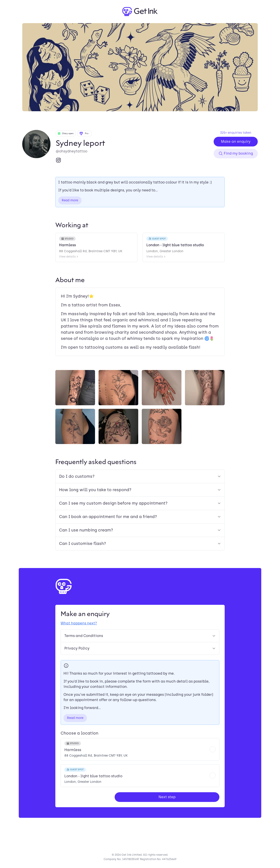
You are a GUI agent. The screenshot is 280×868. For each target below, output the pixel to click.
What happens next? (79, 623)
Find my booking (236, 154)
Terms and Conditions (140, 636)
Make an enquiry (236, 142)
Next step (167, 797)
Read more (70, 200)
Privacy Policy (140, 648)
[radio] (140, 749)
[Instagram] (58, 160)
